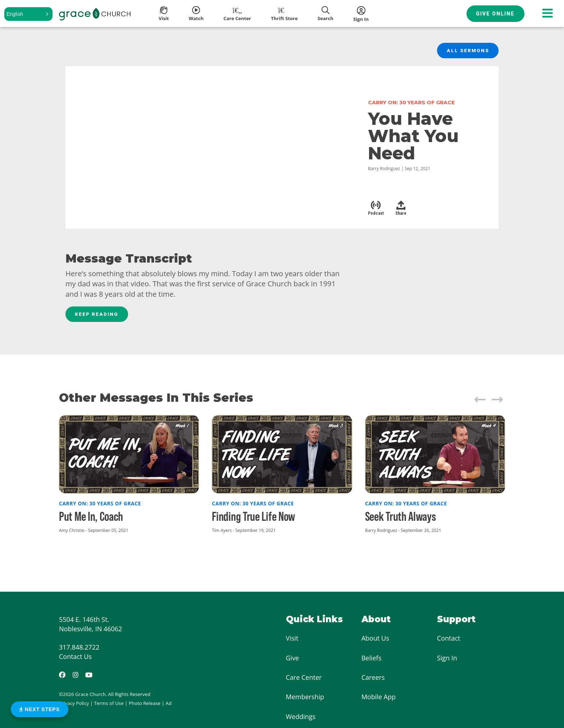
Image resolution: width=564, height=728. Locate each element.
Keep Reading (98, 315)
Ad (169, 705)
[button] (28, 14)
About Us (375, 640)
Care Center (304, 679)
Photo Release (145, 705)
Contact (449, 640)
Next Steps (40, 709)
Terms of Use (109, 705)
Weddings (301, 718)
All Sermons (467, 51)
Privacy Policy (74, 705)
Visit (292, 640)
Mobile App (379, 699)
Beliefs (372, 659)
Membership (305, 699)
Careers (373, 679)
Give (293, 659)
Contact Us (75, 658)
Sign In (447, 659)
